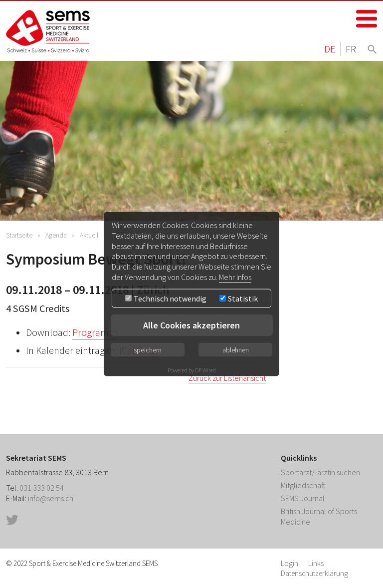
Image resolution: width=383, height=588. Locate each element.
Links (316, 563)
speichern (148, 349)
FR (351, 49)
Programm (95, 332)
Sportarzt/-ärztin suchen (320, 472)
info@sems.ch (51, 498)
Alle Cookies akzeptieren (191, 325)
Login (289, 563)
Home (48, 31)
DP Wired (205, 370)
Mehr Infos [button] (235, 277)
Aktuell (89, 235)
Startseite (19, 235)
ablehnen (236, 349)
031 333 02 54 (42, 488)
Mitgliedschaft (303, 485)
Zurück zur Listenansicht (227, 378)
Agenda (56, 235)
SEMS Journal (303, 498)
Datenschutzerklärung (314, 573)
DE (330, 49)
